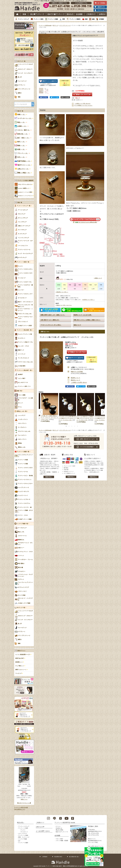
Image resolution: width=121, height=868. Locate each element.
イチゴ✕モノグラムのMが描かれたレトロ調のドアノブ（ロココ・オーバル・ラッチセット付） (103, 418)
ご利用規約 (45, 857)
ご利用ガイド (91, 14)
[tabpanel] (68, 409)
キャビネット (24, 832)
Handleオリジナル (25, 196)
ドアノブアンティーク (65, 25)
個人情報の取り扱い (74, 857)
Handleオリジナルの (25, 192)
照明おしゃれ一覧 (22, 411)
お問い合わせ (102, 14)
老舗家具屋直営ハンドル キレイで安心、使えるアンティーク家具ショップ (28, 7)
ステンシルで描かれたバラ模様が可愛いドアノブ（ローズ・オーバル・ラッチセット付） (85, 418)
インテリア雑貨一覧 (22, 524)
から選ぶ (20, 115)
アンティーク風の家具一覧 (24, 330)
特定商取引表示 (58, 857)
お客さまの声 (40, 827)
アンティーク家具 (38, 19)
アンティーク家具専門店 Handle (65, 823)
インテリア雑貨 (23, 839)
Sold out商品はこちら (20, 809)
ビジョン (58, 826)
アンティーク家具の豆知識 (21, 807)
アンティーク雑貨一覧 (23, 452)
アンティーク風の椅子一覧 (24, 370)
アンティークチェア (23, 19)
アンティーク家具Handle (45, 25)
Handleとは (59, 828)
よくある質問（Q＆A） (43, 831)
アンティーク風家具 (75, 19)
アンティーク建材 (23, 843)
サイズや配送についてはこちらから (83, 105)
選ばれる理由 (59, 830)
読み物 (70, 14)
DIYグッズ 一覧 (21, 61)
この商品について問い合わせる (82, 104)
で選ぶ (22, 130)
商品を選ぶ (21, 823)
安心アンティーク (37, 14)
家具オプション (21, 651)
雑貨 (86, 19)
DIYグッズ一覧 (21, 608)
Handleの (24, 188)
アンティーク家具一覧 (23, 262)
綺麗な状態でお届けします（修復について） (53, 315)
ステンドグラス (23, 834)
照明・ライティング (24, 837)
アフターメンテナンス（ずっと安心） (51, 325)
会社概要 (79, 14)
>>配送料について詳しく (62, 292)
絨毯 (93, 19)
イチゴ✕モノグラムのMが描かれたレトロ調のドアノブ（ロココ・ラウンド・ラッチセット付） (67, 418)
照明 (64, 19)
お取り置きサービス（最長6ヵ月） (50, 320)
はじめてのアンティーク (56, 14)
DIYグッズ (55, 25)
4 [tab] (75, 426)
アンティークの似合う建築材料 (25, 181)
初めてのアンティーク (62, 832)
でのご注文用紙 (77, 372)
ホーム (17, 14)
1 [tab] (66, 426)
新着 (24, 14)
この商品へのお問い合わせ (79, 382)
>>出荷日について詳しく (88, 300)
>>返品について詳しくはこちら (64, 305)
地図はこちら (24, 799)
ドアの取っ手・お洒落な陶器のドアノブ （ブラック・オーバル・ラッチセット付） (49, 418)
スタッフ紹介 (59, 839)
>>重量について (98, 278)
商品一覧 (20, 203)
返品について (77, 325)
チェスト (23, 830)
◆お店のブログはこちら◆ (24, 803)
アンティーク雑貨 (53, 19)
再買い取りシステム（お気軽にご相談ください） (87, 320)
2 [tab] (69, 426)
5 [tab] (78, 426)
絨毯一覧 (19, 391)
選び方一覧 (20, 111)
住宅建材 (102, 19)
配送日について (76, 380)
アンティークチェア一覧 (23, 206)
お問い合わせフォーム (97, 846)
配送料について (76, 378)
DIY (19, 841)
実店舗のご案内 (93, 826)
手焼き (25, 184)
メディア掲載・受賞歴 (62, 841)
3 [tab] (72, 426)
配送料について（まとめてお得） (83, 315)
